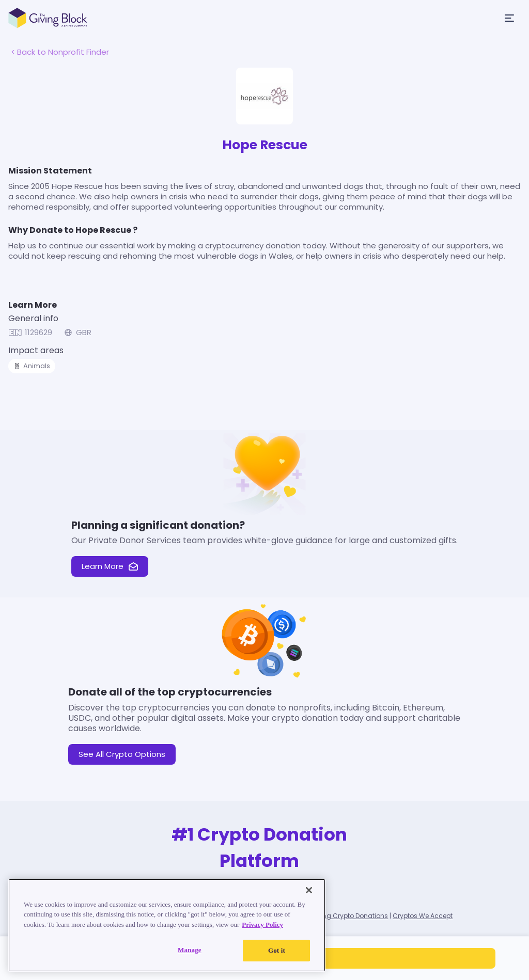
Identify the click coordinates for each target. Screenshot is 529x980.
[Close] (309, 890)
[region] (167, 925)
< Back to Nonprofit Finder (60, 52)
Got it (277, 950)
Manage (190, 950)
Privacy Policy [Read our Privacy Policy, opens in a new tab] (262, 924)
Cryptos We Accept (423, 916)
